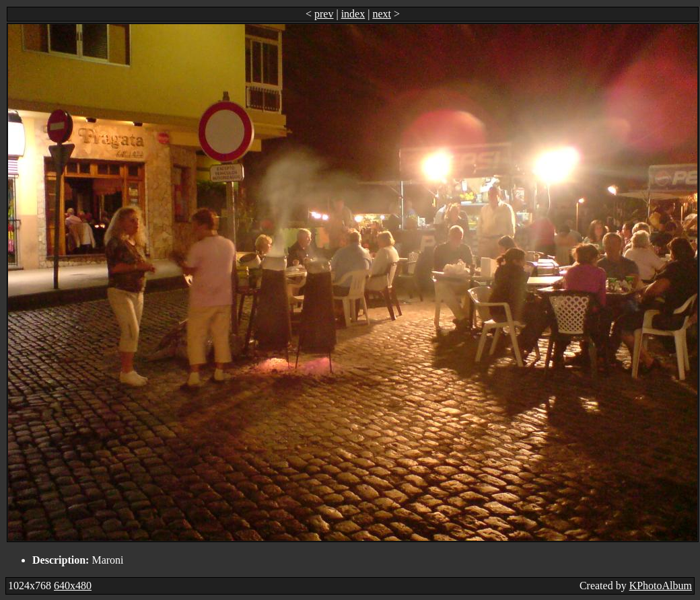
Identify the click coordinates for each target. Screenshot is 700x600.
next (382, 14)
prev (324, 14)
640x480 (73, 586)
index (353, 14)
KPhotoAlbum (661, 586)
